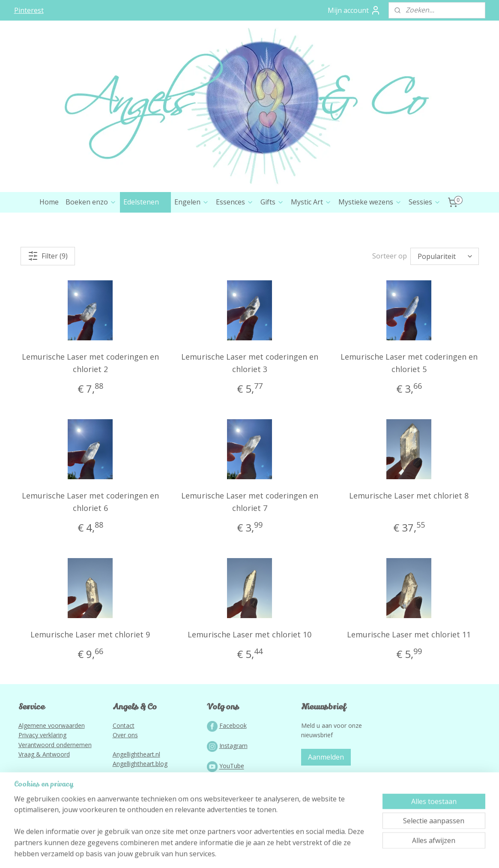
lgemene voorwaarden (54, 725)
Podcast (231, 786)
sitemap (214, 852)
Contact (124, 725)
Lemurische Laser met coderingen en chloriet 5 (409, 363)
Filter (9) (48, 256)
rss (232, 852)
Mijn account (354, 10)
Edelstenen (145, 202)
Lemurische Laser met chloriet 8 (409, 496)
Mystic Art (311, 202)
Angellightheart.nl (136, 754)
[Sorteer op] (445, 256)
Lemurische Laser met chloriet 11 (409, 634)
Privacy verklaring (42, 735)
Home (49, 202)
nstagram (234, 746)
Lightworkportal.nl (137, 814)
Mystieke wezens (370, 202)
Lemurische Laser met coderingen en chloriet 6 (90, 502)
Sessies (425, 202)
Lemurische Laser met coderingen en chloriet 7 (249, 502)
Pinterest (29, 10)
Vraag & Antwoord (44, 754)
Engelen (192, 202)
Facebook (233, 725)
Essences (235, 202)
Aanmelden (326, 757)
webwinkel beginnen (264, 852)
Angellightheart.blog (140, 764)
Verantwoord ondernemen (55, 745)
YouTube (232, 766)
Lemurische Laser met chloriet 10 (249, 634)
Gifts (272, 202)
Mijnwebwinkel (339, 852)
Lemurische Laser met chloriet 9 (90, 634)
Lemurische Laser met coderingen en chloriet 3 (249, 363)
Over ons (125, 735)
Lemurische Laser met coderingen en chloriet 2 (90, 363)
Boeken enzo (91, 202)
